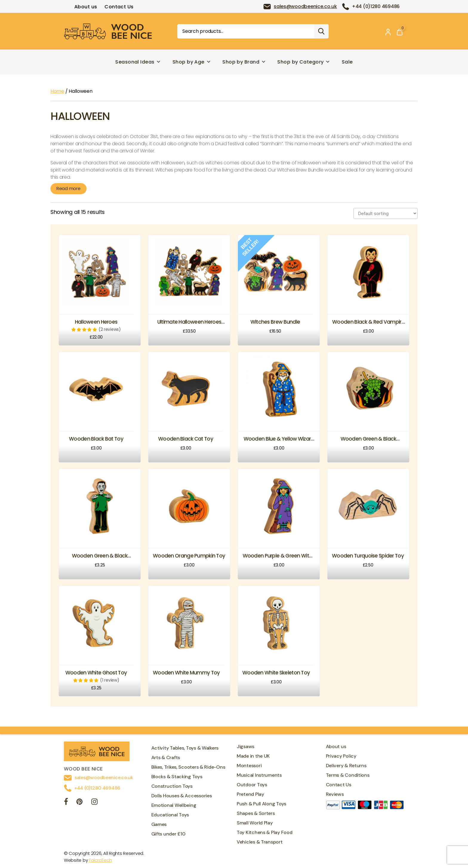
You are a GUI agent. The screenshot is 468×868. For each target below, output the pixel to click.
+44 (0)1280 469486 (376, 6)
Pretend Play (250, 794)
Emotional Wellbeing (174, 805)
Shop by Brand (244, 62)
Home (57, 91)
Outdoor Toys (252, 785)
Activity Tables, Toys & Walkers (185, 748)
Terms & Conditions (348, 775)
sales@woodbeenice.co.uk (305, 6)
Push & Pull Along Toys (261, 804)
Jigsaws (245, 746)
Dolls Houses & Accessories (182, 796)
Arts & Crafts (166, 757)
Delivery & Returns (346, 766)
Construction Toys (172, 786)
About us (86, 7)
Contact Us (119, 7)
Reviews (335, 794)
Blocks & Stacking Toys (177, 777)
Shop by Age (192, 62)
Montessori (249, 766)
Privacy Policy (341, 756)
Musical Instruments (259, 775)
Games (159, 824)
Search (321, 31)
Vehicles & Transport (260, 842)
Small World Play (255, 823)
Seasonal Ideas (138, 62)
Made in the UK (253, 756)
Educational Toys (170, 815)
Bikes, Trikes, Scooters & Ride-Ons (188, 767)
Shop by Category (304, 62)
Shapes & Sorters (256, 813)
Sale (347, 62)
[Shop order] (385, 213)
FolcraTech (100, 860)
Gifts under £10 (168, 834)
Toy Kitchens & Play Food (265, 832)
